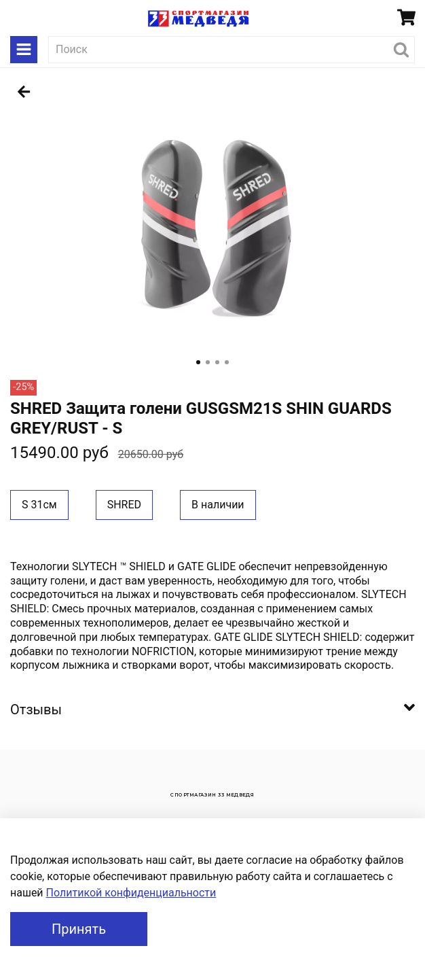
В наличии (218, 505)
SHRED (124, 505)
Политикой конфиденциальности (131, 893)
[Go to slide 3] (217, 362)
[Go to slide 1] (198, 362)
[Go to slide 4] (227, 362)
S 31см (39, 505)
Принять (79, 929)
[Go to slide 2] (208, 362)
